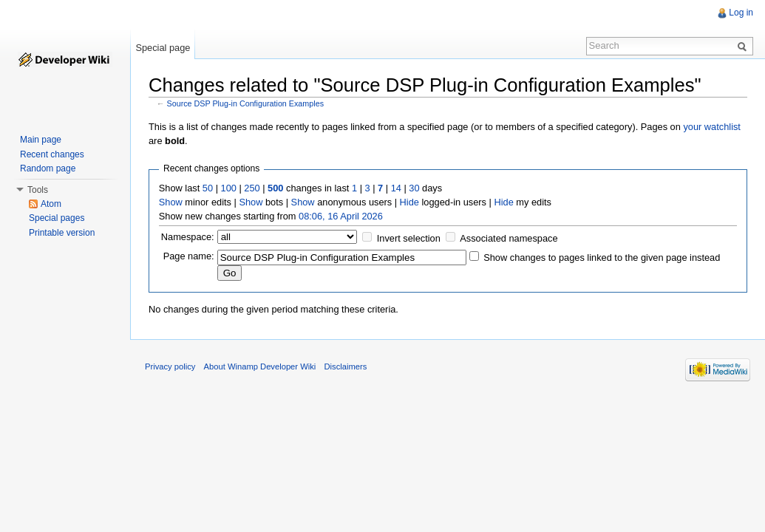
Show (171, 202)
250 (252, 188)
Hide (409, 202)
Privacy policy (170, 366)
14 (396, 188)
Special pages (57, 218)
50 (208, 188)
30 (414, 188)
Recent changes (52, 154)
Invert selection (409, 238)
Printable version (62, 233)
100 (229, 188)
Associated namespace (509, 238)
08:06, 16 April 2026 (341, 216)
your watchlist (712, 127)
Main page (41, 140)
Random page (48, 168)
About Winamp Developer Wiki (260, 366)
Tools (38, 190)
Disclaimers (345, 366)
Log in (741, 13)
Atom (51, 204)
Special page (163, 48)
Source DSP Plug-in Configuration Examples (246, 103)
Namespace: (188, 237)
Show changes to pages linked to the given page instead (602, 258)
